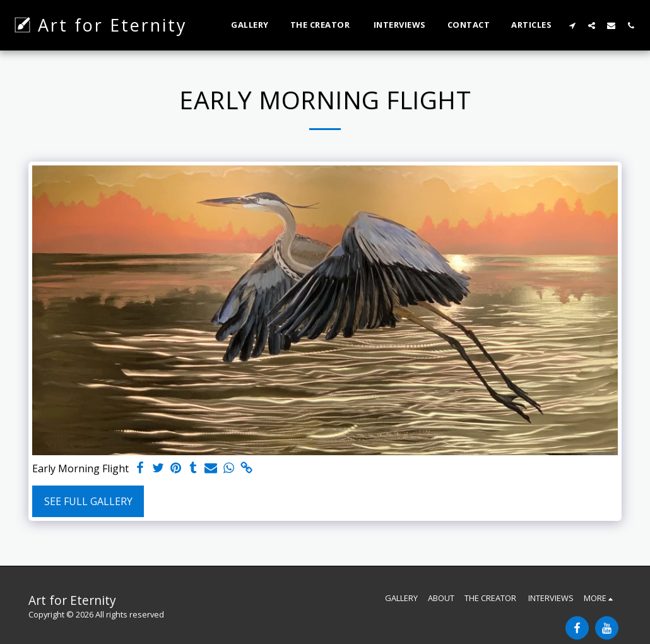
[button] (572, 25)
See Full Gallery (88, 501)
